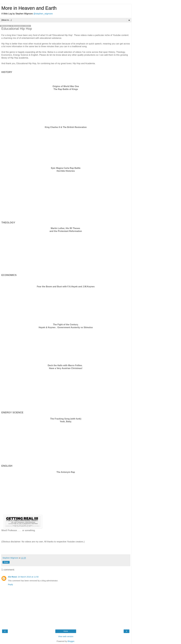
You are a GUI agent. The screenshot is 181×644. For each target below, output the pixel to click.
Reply (10, 584)
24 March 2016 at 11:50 (28, 577)
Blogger (71, 641)
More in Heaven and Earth (29, 8)
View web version (66, 636)
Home (66, 631)
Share (6, 562)
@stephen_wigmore (43, 14)
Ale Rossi (12, 577)
